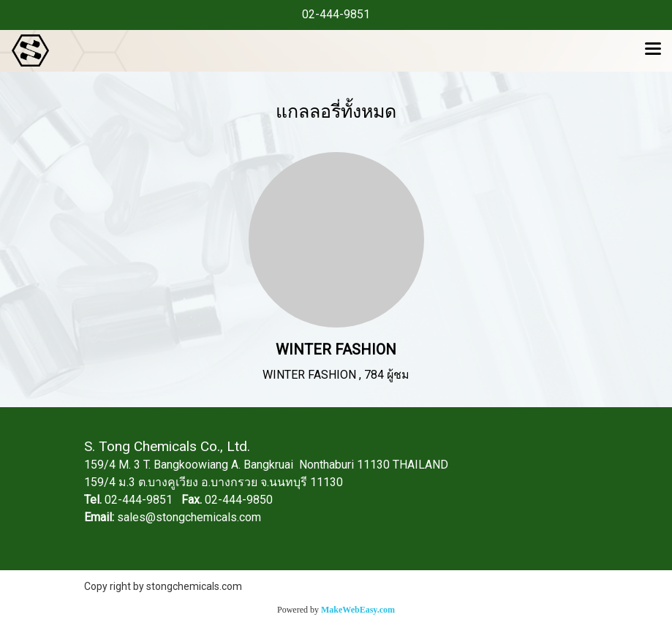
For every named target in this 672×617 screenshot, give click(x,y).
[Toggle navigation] (653, 50)
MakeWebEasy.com (358, 610)
